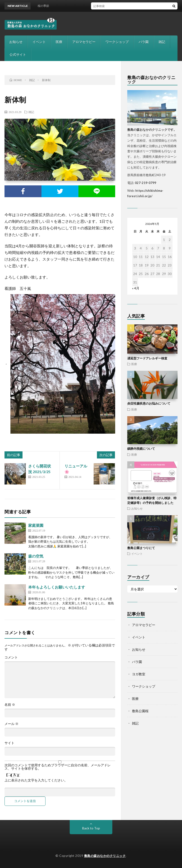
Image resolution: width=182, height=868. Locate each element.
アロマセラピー (84, 42)
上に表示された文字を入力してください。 (36, 780)
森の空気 (36, 556)
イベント (39, 42)
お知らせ (16, 42)
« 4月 (136, 288)
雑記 (162, 42)
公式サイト (18, 55)
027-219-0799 (146, 183)
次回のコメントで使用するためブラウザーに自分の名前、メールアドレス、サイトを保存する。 (58, 767)
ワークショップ (117, 42)
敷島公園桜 (140, 711)
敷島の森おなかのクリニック (105, 856)
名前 (10, 705)
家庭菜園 (36, 525)
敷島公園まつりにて (141, 548)
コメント (11, 657)
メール (11, 724)
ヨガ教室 (139, 674)
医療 (59, 42)
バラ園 (144, 42)
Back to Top (91, 828)
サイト (9, 743)
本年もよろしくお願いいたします (57, 587)
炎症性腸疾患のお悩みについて (149, 403)
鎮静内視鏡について (141, 449)
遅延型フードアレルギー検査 (147, 358)
